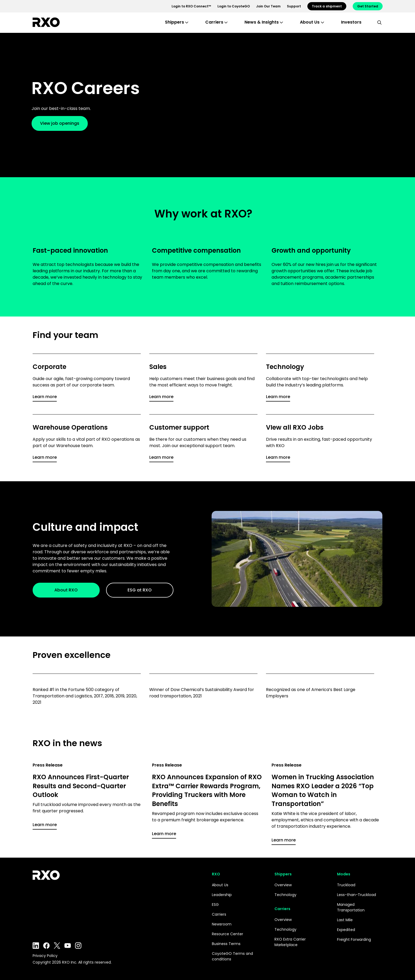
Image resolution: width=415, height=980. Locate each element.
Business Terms (226, 944)
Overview (283, 885)
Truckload (346, 885)
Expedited (346, 930)
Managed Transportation (351, 907)
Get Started (368, 6)
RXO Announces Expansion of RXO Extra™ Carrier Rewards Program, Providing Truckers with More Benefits (207, 790)
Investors (351, 22)
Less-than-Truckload (357, 895)
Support (294, 6)
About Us (220, 885)
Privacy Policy (45, 956)
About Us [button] (310, 22)
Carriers (219, 914)
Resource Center (228, 934)
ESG (215, 905)
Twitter (57, 946)
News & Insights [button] (262, 22)
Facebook (46, 946)
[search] (379, 22)
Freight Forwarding (354, 939)
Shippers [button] (174, 22)
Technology (285, 895)
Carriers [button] (214, 22)
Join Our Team (268, 6)
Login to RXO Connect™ (191, 6)
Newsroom (222, 924)
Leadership (222, 895)
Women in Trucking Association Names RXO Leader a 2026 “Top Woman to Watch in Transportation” (323, 790)
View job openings (64, 123)
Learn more (45, 397)
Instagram (78, 946)
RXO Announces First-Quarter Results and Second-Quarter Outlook (81, 786)
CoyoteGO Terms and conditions (232, 956)
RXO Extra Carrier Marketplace (290, 942)
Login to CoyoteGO (234, 6)
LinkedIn (36, 946)
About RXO (66, 590)
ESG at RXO (140, 590)
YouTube (68, 946)
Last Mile (345, 920)
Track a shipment (327, 6)
